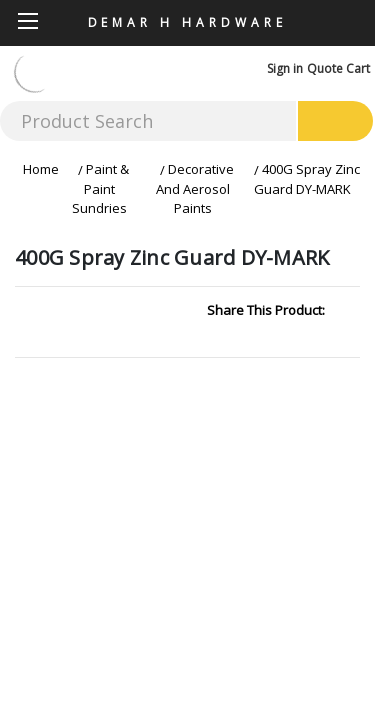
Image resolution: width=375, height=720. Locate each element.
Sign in (285, 68)
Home (41, 169)
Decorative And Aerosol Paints (195, 188)
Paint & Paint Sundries (100, 188)
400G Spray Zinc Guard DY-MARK (307, 179)
